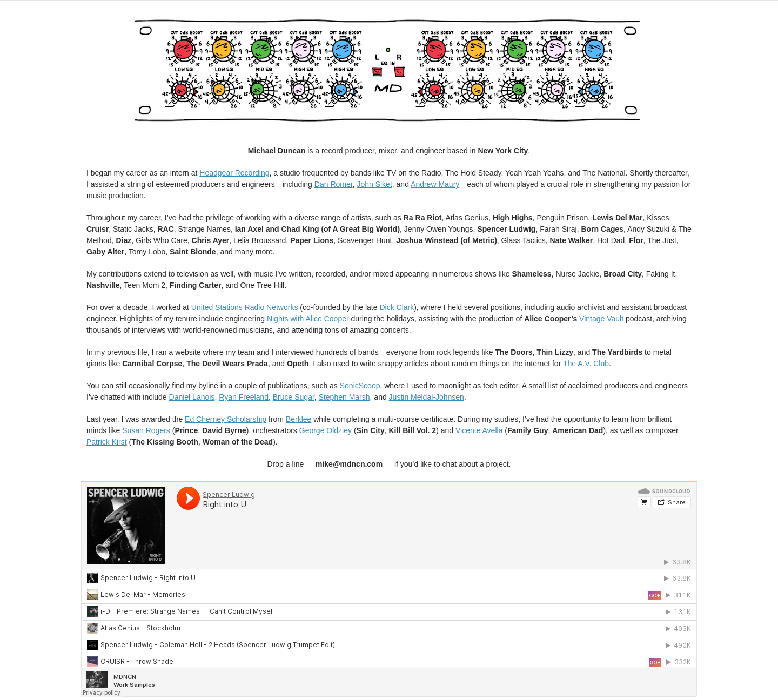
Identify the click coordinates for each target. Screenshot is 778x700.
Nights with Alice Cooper (308, 319)
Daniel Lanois (192, 397)
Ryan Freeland (244, 397)
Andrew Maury (435, 184)
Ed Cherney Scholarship (226, 419)
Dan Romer (334, 184)
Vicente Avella (479, 430)
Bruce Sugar (294, 397)
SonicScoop (360, 386)
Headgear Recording (234, 173)
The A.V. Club (586, 364)
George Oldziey (326, 430)
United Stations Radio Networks (245, 307)
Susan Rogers (146, 430)
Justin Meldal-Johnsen (427, 397)
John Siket (374, 184)
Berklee (299, 419)
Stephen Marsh (344, 397)
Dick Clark (397, 307)
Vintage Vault (601, 319)
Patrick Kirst (107, 442)
